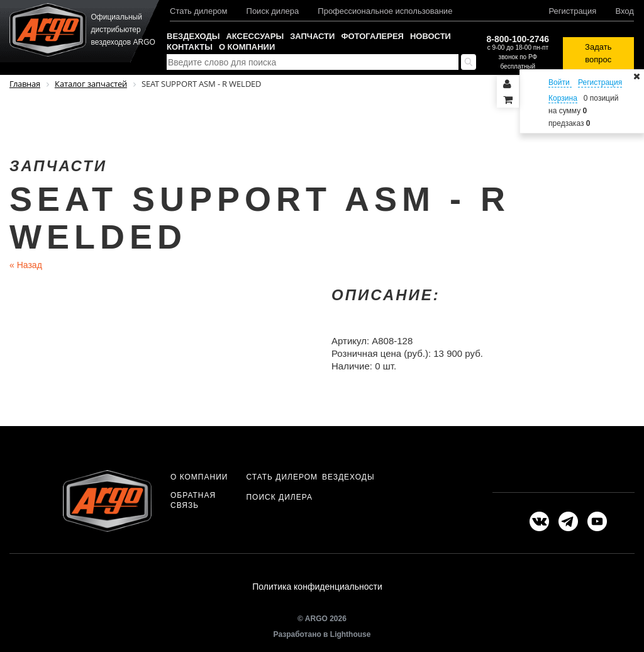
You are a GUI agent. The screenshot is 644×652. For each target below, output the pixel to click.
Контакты (190, 47)
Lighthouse (351, 638)
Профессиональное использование (385, 11)
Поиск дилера (273, 11)
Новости (430, 36)
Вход (624, 11)
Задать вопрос (598, 53)
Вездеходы (193, 36)
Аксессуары (255, 36)
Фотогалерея (372, 36)
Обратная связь (193, 500)
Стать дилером (199, 11)
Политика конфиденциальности (317, 588)
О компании (247, 47)
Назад (26, 265)
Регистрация (572, 11)
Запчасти (312, 36)
